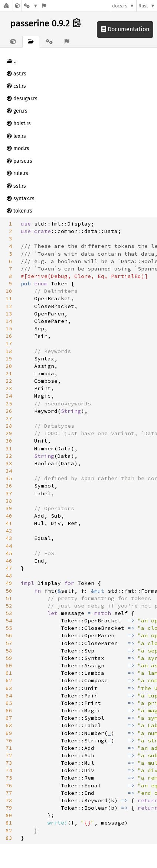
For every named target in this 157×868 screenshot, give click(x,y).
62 (9, 680)
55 (9, 628)
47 (9, 568)
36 (9, 486)
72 (9, 755)
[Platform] (31, 6)
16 (9, 336)
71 (9, 748)
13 (9, 314)
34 (9, 471)
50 (9, 591)
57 (9, 643)
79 (9, 808)
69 (9, 733)
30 (9, 441)
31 (9, 448)
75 (9, 778)
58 (9, 651)
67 (9, 718)
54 (9, 621)
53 (9, 613)
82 (9, 830)
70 (9, 741)
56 (9, 635)
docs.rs (120, 6)
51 (9, 598)
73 (9, 763)
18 (9, 351)
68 (9, 725)
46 (9, 561)
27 (9, 418)
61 (9, 673)
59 (9, 658)
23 (9, 388)
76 (9, 786)
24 (9, 396)
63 (9, 688)
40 (9, 516)
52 (9, 606)
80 (9, 815)
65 (9, 703)
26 (9, 411)
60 (9, 665)
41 (9, 523)
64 (9, 696)
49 (9, 583)
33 (9, 463)
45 (9, 553)
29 (9, 433)
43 (9, 538)
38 (9, 501)
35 (9, 478)
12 (9, 306)
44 (9, 546)
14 (9, 321)
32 (9, 456)
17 (9, 343)
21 (9, 373)
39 (9, 508)
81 (9, 823)
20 (9, 366)
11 (9, 298)
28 (9, 426)
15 (9, 328)
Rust (143, 6)
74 (9, 770)
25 (9, 404)
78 (9, 800)
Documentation (125, 29)
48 (9, 576)
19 (9, 359)
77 (9, 793)
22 (9, 381)
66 (9, 710)
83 (9, 838)
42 (9, 531)
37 (9, 493)
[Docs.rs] (6, 6)
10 (9, 291)
